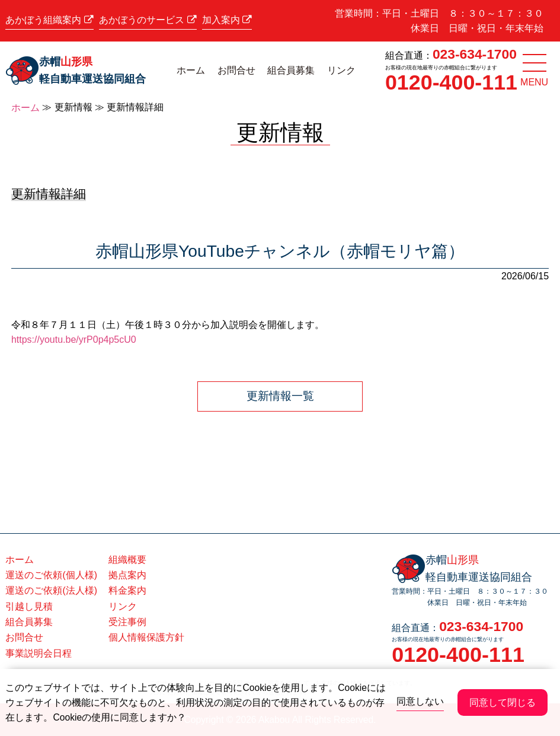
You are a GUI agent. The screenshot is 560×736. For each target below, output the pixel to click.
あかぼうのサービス (148, 20)
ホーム (191, 70)
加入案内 (227, 20)
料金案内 (127, 590)
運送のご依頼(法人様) (51, 590)
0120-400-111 (451, 82)
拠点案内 (127, 575)
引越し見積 (29, 606)
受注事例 (127, 622)
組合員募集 (291, 70)
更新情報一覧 (280, 396)
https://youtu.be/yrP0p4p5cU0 (74, 340)
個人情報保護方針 (146, 637)
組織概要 (127, 560)
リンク (341, 70)
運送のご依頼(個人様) (51, 575)
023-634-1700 (475, 54)
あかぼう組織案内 (49, 20)
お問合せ (236, 70)
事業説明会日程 (39, 653)
